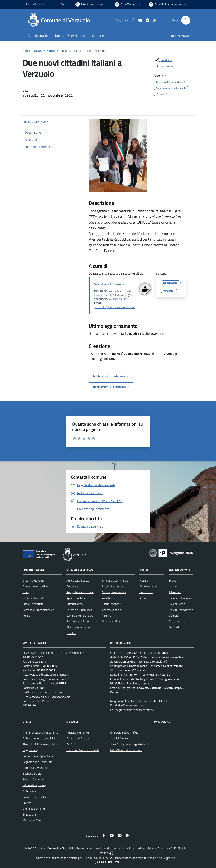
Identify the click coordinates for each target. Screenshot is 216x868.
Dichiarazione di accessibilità (40, 738)
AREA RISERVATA (106, 862)
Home (26, 51)
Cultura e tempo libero (80, 616)
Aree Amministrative (35, 586)
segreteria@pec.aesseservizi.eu (135, 710)
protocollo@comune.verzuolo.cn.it (114, 307)
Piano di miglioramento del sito (41, 744)
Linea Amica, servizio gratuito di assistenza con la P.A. (142, 744)
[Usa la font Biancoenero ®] (91, 4)
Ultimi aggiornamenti (35, 809)
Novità (38, 51)
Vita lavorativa (111, 621)
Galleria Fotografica (180, 598)
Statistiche (29, 814)
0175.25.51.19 (37, 661)
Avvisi (143, 598)
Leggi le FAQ (30, 750)
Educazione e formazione (82, 621)
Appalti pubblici (76, 598)
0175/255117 (118, 299)
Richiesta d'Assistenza (36, 768)
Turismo (107, 616)
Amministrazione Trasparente (40, 733)
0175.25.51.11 (36, 657)
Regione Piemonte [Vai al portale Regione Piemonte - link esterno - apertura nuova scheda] (36, 4)
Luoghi (173, 586)
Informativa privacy (34, 785)
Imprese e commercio (115, 580)
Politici (27, 616)
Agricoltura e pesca (78, 580)
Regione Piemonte (78, 733)
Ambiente (72, 586)
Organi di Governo (34, 580)
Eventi (172, 580)
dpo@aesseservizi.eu (131, 705)
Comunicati (146, 592)
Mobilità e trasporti (114, 586)
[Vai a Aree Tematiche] (127, 4)
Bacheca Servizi (32, 773)
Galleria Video (177, 604)
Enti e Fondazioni (33, 604)
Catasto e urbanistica (79, 610)
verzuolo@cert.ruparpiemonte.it (49, 675)
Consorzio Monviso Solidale (83, 750)
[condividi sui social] (163, 60)
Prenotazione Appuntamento (40, 756)
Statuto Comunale (34, 779)
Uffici (26, 592)
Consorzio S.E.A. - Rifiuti (124, 733)
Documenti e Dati (33, 598)
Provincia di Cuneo (78, 738)
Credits (27, 803)
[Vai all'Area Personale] (167, 4)
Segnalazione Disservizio (37, 762)
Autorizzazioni (75, 604)
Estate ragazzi (148, 586)
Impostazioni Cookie (35, 797)
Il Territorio (175, 592)
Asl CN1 (71, 744)
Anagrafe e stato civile (80, 592)
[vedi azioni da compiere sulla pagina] (164, 66)
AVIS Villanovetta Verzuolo (126, 750)
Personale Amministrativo (38, 610)
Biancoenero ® (122, 858)
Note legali (29, 791)
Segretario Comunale (109, 284)
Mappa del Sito (32, 820)
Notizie (51, 51)
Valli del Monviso (120, 738)
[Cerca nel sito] (186, 20)
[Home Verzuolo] (60, 20)
